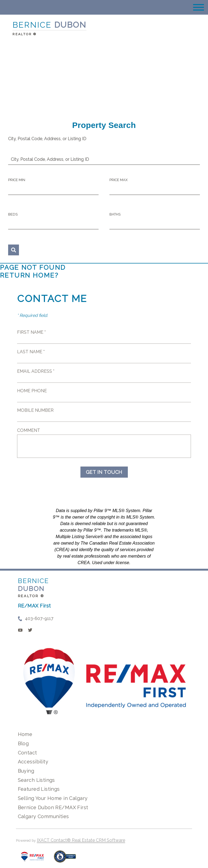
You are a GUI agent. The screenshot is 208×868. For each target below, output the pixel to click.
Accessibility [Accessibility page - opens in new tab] (33, 762)
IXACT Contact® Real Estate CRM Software (81, 840)
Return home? (29, 275)
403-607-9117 (39, 618)
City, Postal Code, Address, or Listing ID (47, 139)
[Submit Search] (14, 250)
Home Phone (32, 391)
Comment (29, 430)
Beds (13, 214)
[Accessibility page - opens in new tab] (65, 859)
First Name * (31, 332)
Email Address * (36, 371)
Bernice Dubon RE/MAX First (53, 807)
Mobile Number (35, 410)
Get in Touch (104, 472)
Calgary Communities (43, 816)
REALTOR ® (31, 596)
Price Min (17, 180)
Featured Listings (39, 789)
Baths (115, 214)
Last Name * (31, 352)
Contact (27, 753)
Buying (26, 771)
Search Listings (36, 780)
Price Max (118, 180)
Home (25, 734)
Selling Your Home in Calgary (53, 798)
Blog (23, 743)
